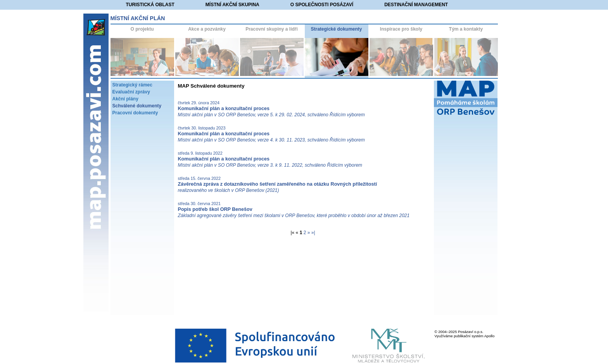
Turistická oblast (150, 5)
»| (313, 233)
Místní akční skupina (232, 5)
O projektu (142, 29)
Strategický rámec (132, 85)
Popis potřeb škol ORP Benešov (215, 209)
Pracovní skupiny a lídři (272, 29)
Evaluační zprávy (131, 92)
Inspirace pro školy (401, 29)
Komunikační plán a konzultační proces (224, 109)
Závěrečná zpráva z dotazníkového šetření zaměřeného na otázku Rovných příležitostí (278, 184)
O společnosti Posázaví (322, 5)
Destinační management (416, 5)
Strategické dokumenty (336, 29)
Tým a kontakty (466, 29)
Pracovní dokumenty (135, 113)
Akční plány (125, 99)
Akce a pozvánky (207, 29)
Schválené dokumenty (137, 106)
